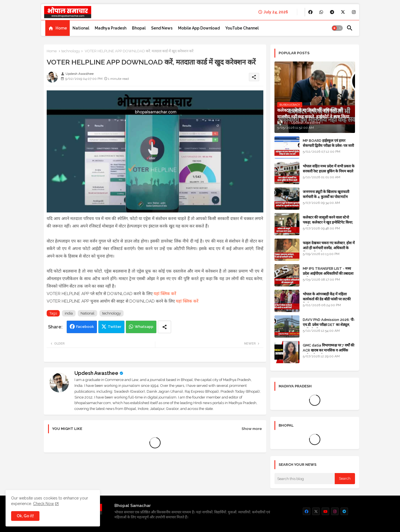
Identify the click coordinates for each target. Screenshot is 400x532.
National (81, 28)
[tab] (57, 28)
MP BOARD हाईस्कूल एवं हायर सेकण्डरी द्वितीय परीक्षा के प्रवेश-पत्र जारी (328, 143)
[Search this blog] (305, 479)
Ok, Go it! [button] (25, 516)
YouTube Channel (242, 28)
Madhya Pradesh (111, 28)
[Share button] (164, 327)
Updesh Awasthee (96, 373)
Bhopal (139, 28)
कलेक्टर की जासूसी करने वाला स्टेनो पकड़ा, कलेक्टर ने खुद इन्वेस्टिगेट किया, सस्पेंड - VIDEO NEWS (328, 222)
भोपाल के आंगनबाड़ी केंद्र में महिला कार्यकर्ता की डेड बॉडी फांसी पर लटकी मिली (327, 299)
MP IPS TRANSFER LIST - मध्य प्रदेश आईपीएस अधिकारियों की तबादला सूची (328, 274)
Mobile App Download (199, 28)
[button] (337, 28)
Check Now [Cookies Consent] (43, 504)
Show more (252, 429)
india (69, 313)
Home (61, 28)
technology (71, 51)
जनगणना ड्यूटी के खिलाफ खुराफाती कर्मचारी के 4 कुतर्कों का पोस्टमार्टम (326, 194)
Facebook (85, 327)
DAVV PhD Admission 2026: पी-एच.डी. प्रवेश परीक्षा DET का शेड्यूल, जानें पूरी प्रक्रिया (329, 325)
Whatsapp (144, 327)
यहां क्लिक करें (165, 294)
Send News (162, 28)
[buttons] (310, 12)
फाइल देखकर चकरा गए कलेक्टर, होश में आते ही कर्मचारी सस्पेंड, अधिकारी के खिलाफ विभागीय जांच (329, 248)
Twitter (115, 327)
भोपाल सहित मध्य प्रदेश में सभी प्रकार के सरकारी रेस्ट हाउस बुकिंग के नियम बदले (329, 169)
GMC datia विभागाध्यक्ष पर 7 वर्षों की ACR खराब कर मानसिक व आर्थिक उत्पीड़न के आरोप (328, 350)
